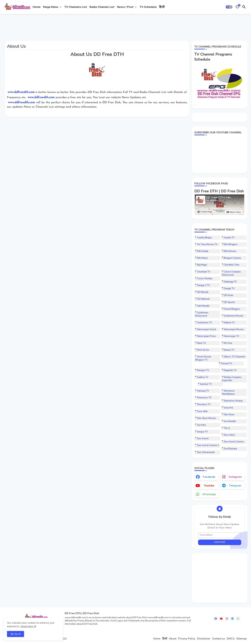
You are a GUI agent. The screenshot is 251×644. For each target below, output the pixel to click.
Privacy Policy (187, 639)
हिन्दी (162, 7)
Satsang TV (203, 391)
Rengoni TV (203, 370)
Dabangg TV (230, 282)
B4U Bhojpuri (231, 244)
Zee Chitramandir (206, 452)
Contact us (219, 639)
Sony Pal (228, 408)
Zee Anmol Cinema (234, 442)
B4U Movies (230, 251)
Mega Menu (51, 7)
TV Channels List (76, 7)
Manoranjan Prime (206, 336)
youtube (209, 486)
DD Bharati (203, 292)
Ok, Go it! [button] (16, 634)
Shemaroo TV (204, 398)
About (173, 639)
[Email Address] (220, 535)
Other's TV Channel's (235, 357)
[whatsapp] (238, 619)
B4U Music (202, 258)
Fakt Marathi (203, 306)
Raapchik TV (230, 370)
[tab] (37, 7)
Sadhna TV (203, 377)
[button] (229, 7)
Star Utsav (229, 415)
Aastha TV (229, 238)
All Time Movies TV (207, 244)
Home (37, 7)
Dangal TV (229, 288)
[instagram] (227, 619)
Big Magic (202, 265)
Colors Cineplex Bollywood (231, 273)
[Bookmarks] (237, 7)
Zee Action (229, 435)
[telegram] (232, 619)
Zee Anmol (203, 439)
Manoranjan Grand (206, 329)
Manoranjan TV (231, 336)
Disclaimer (204, 639)
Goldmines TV (204, 323)
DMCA (231, 639)
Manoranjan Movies (234, 329)
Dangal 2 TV (203, 285)
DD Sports (229, 302)
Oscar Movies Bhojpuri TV (203, 358)
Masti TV (201, 343)
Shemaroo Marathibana (228, 392)
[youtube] (221, 619)
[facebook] (216, 619)
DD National (203, 299)
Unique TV (202, 432)
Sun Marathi (230, 421)
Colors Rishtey (205, 279)
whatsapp (209, 494)
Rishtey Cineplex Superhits (232, 379)
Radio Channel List (102, 7)
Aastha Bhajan (204, 238)
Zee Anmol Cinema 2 (208, 445)
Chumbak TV (204, 272)
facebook (209, 477)
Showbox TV (204, 404)
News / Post (125, 7)
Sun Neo (201, 425)
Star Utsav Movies (206, 418)
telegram (235, 486)
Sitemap (242, 639)
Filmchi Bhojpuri (232, 309)
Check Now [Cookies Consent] (27, 626)
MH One (228, 343)
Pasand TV (227, 364)
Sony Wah (202, 411)
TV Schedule (148, 7)
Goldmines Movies (233, 316)
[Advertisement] (67, 26)
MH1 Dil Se (203, 350)
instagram (235, 477)
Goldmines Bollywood (202, 314)
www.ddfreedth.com (21, 92)
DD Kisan (228, 295)
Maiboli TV (229, 323)
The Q (227, 428)
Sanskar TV (206, 384)
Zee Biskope (230, 449)
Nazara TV (229, 350)
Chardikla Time (231, 265)
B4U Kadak (203, 251)
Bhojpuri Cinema (232, 258)
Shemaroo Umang (233, 401)
